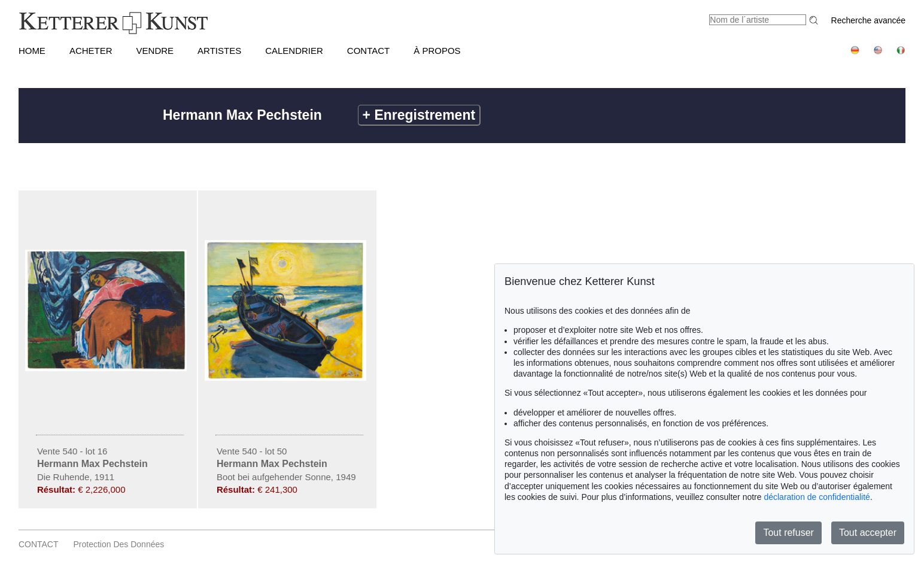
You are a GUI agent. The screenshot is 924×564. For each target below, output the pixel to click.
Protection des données (119, 544)
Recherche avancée (869, 20)
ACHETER (91, 51)
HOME (32, 51)
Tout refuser (788, 533)
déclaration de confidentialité (817, 497)
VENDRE (155, 51)
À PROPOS (437, 51)
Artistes (219, 51)
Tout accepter (868, 533)
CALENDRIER (294, 51)
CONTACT (368, 51)
